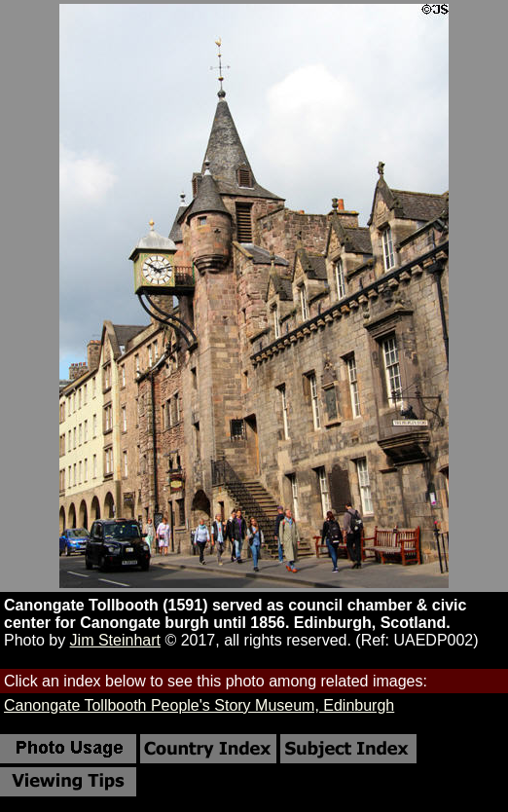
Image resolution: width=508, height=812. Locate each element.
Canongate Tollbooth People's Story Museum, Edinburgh (199, 705)
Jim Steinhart (115, 640)
